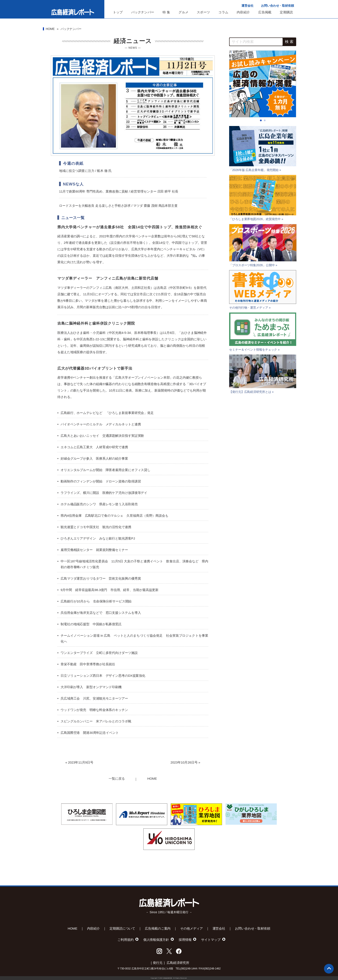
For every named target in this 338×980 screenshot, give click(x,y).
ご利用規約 (126, 940)
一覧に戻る (117, 779)
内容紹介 (243, 12)
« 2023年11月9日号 (79, 762)
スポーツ (203, 12)
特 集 (166, 12)
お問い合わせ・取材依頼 (278, 6)
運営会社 (247, 6)
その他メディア (191, 928)
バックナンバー (143, 12)
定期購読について (122, 928)
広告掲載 (265, 12)
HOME (50, 29)
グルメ (183, 12)
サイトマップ (211, 940)
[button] (261, 120)
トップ (118, 12)
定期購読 (286, 12)
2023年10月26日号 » (185, 762)
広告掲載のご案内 (158, 928)
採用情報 (185, 940)
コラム (223, 12)
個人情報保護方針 (156, 940)
